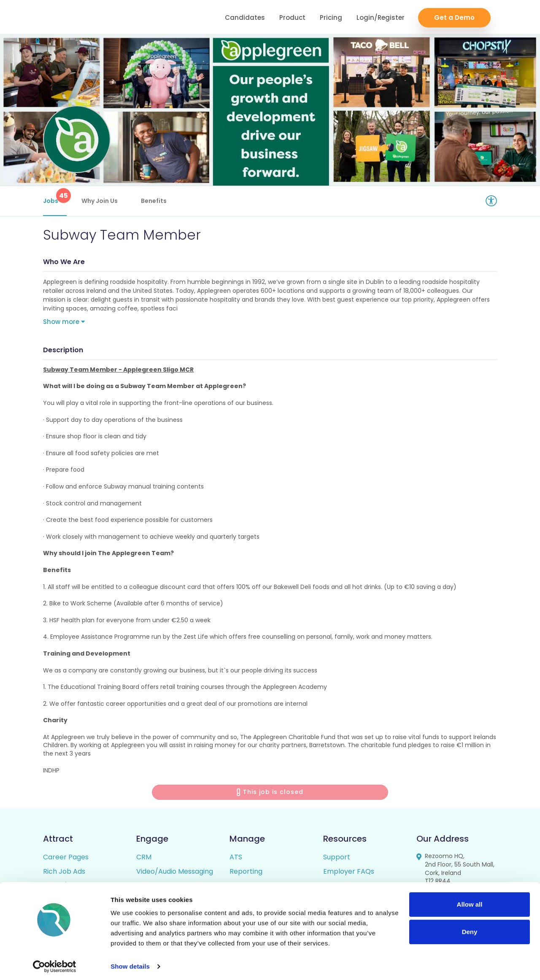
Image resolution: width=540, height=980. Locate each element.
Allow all (470, 901)
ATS (236, 859)
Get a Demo (454, 17)
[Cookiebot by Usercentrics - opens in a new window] (55, 964)
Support (337, 859)
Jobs (55, 197)
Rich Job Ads (64, 873)
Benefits (154, 201)
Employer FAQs (349, 873)
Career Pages (66, 859)
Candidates (245, 17)
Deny (470, 929)
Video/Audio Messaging (175, 873)
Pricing (331, 17)
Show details (130, 963)
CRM (144, 859)
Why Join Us (100, 201)
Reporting (246, 873)
